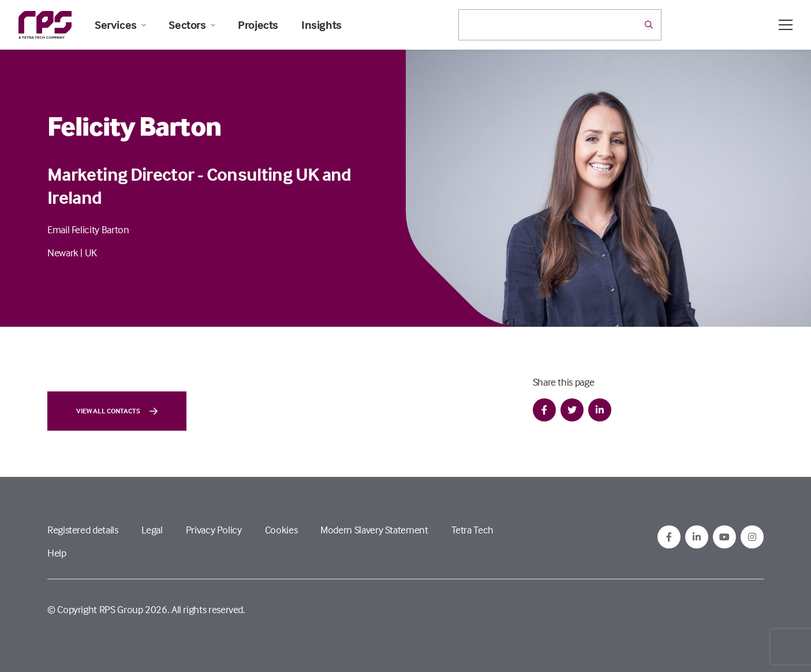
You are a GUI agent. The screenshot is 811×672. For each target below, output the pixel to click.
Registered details (83, 530)
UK (91, 253)
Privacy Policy (214, 530)
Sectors (192, 25)
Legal (152, 530)
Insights (322, 25)
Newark (63, 253)
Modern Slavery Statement (374, 530)
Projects (258, 25)
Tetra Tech (472, 530)
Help (57, 553)
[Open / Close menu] (786, 25)
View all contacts (117, 411)
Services (120, 25)
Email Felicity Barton (88, 229)
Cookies (281, 530)
